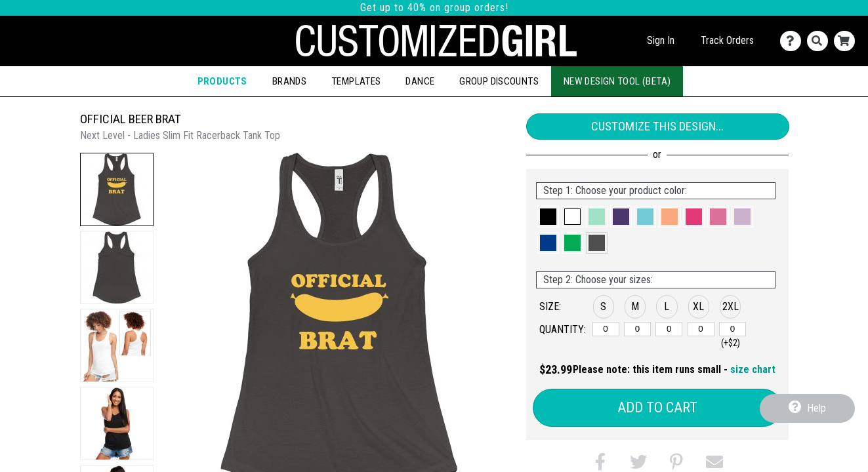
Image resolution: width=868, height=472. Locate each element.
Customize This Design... (657, 126)
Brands (289, 81)
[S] (606, 329)
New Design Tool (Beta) (617, 81)
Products (222, 81)
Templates (356, 81)
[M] (637, 329)
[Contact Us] (794, 41)
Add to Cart (657, 407)
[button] (117, 189)
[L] (669, 329)
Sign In (661, 40)
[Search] (820, 41)
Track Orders (727, 40)
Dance (420, 81)
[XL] (701, 329)
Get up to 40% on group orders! (434, 8)
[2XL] (733, 329)
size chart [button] (753, 369)
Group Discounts (499, 81)
